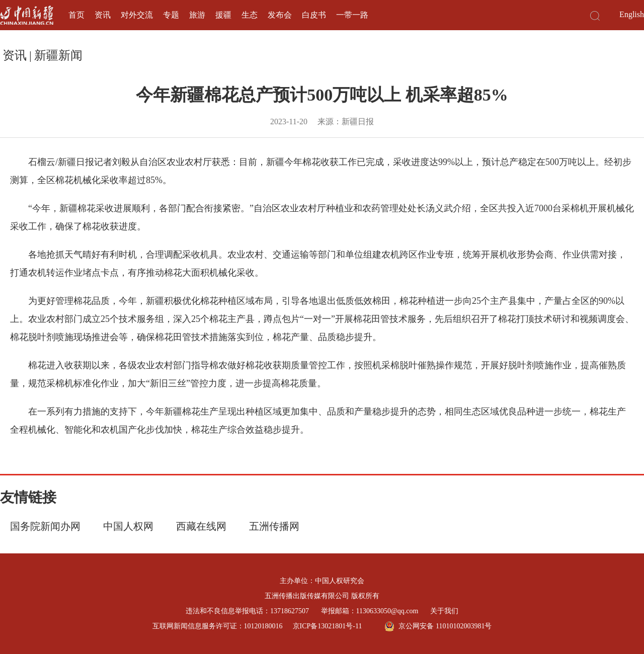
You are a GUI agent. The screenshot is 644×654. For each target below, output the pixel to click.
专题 (171, 15)
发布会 (280, 15)
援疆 (223, 15)
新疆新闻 (58, 55)
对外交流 (137, 15)
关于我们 (444, 611)
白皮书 (314, 15)
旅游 (197, 15)
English (632, 14)
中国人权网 (128, 526)
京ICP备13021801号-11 (328, 626)
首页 (76, 15)
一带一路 (352, 15)
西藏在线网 (201, 526)
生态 (250, 15)
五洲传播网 (274, 526)
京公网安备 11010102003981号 (438, 626)
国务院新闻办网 (45, 526)
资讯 (103, 15)
